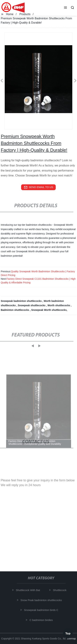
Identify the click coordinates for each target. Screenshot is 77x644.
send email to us (39, 187)
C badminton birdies (42, 620)
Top (68, 633)
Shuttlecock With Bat (29, 590)
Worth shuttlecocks (59, 305)
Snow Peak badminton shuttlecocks (42, 600)
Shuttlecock (61, 590)
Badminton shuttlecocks (15, 310)
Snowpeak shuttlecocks (32, 305)
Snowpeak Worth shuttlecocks (49, 310)
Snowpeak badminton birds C (42, 610)
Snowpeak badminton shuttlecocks (21, 301)
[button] (65, 8)
